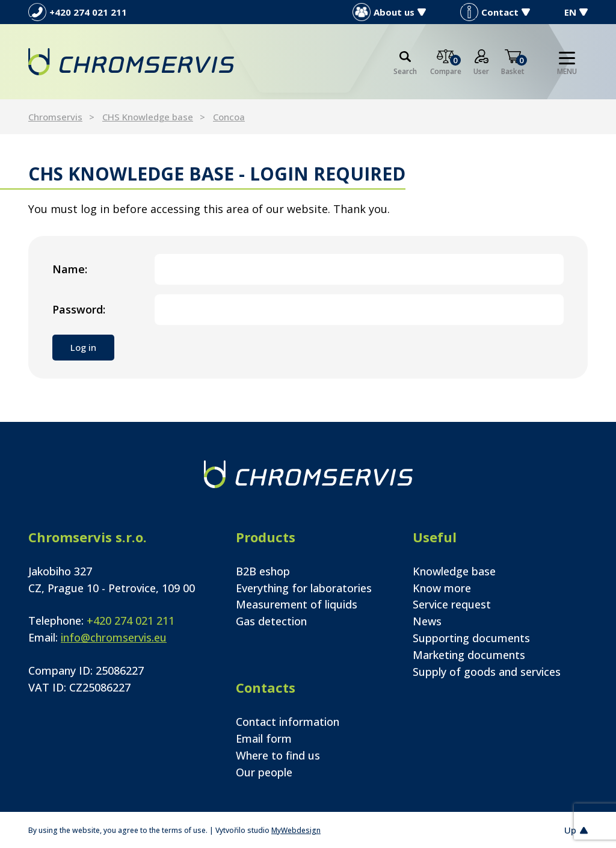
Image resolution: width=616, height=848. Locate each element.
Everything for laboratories (304, 588)
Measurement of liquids (297, 604)
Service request (452, 604)
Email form (264, 738)
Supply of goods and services (487, 672)
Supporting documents (471, 638)
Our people (264, 772)
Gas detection (271, 621)
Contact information (288, 722)
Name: (70, 269)
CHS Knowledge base (148, 117)
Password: (79, 309)
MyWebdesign (296, 830)
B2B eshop (263, 571)
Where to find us (278, 755)
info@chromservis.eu (114, 637)
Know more (442, 588)
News (427, 621)
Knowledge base (454, 571)
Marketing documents (469, 655)
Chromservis (55, 117)
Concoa (229, 117)
